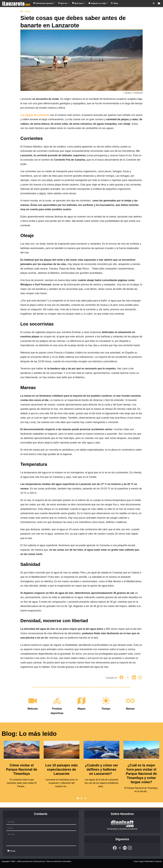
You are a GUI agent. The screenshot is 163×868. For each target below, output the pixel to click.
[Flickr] (125, 849)
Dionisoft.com (40, 861)
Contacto (158, 861)
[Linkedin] (134, 679)
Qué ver (64, 3)
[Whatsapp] (140, 679)
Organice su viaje (98, 3)
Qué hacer (79, 3)
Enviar (11, 851)
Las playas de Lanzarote (35, 115)
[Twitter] (128, 679)
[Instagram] (130, 849)
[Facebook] (121, 679)
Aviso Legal (138, 861)
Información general (44, 3)
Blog (114, 3)
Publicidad (149, 861)
